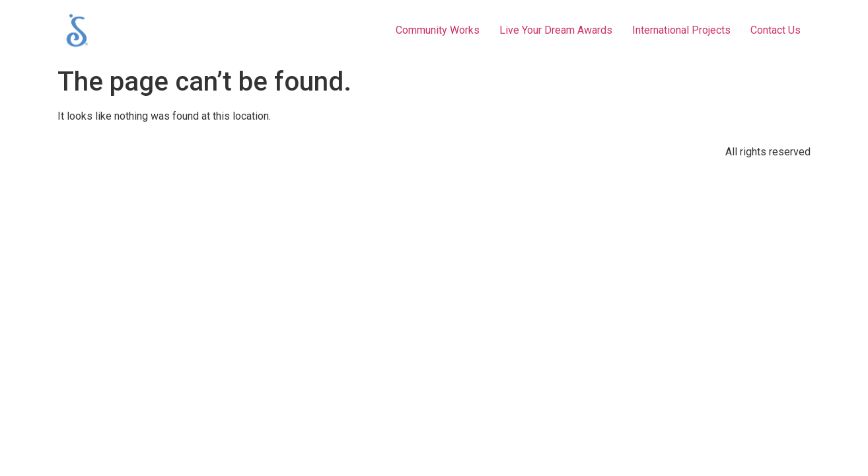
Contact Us (776, 30)
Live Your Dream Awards (556, 30)
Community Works (438, 30)
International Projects (681, 30)
